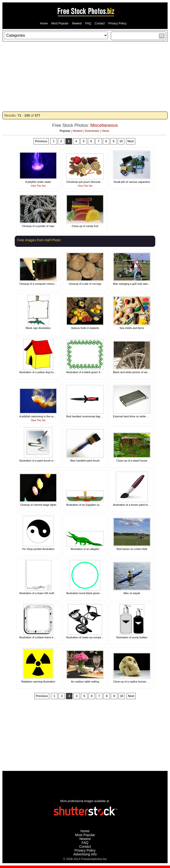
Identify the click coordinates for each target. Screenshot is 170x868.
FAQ (88, 23)
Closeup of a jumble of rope (38, 226)
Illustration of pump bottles (132, 637)
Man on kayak (132, 593)
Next (131, 141)
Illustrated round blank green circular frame (91, 593)
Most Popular (60, 23)
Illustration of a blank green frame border (90, 372)
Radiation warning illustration (38, 682)
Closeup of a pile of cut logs (85, 284)
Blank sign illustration (38, 328)
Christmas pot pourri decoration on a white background (98, 182)
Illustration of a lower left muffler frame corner (46, 593)
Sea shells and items (132, 328)
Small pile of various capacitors (132, 182)
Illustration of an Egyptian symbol (86, 505)
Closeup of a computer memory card (41, 284)
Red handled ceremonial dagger (85, 416)
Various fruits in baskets (85, 328)
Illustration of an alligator (85, 549)
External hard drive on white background (137, 416)
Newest (77, 23)
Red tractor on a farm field (132, 549)
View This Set (38, 186)
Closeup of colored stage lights (38, 505)
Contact (100, 23)
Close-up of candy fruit (85, 226)
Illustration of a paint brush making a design (45, 461)
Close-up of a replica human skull (133, 682)
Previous (41, 141)
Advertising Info (85, 854)
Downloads (92, 131)
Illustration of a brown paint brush (133, 505)
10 (121, 141)
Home (44, 23)
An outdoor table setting (85, 682)
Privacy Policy (117, 23)
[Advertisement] (85, 77)
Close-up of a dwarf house (132, 461)
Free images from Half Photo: (39, 240)
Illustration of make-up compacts (85, 637)
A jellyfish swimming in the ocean (39, 416)
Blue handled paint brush (85, 461)
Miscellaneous (104, 125)
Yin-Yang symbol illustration (38, 549)
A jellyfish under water (38, 182)
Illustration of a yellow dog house (39, 372)
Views (105, 131)
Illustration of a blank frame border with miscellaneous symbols (56, 637)
